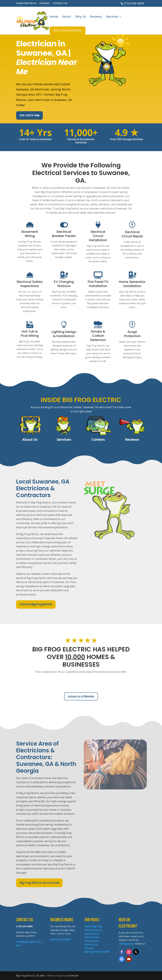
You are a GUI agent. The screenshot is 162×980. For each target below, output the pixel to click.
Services (112, 17)
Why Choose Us (94, 930)
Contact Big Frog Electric (36, 604)
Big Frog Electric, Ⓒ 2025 (30, 976)
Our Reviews (92, 941)
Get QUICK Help (29, 115)
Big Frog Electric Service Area (39, 883)
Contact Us (60, 3)
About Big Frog (93, 926)
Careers (45, 3)
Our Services (92, 934)
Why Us (81, 17)
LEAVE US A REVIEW (61, 939)
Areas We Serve (26, 3)
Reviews (96, 17)
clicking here (126, 944)
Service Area (92, 937)
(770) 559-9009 (134, 3)
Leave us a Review (81, 696)
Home (54, 17)
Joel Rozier (73, 976)
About (67, 17)
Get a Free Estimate (68, 30)
